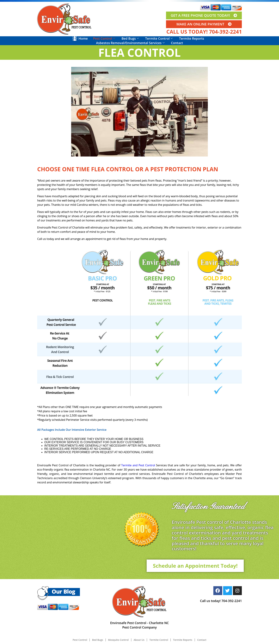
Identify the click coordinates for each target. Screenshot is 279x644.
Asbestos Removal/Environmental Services (130, 43)
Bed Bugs (130, 38)
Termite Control (159, 38)
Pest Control (104, 38)
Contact (177, 43)
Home (83, 38)
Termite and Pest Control (138, 465)
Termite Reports (191, 38)
